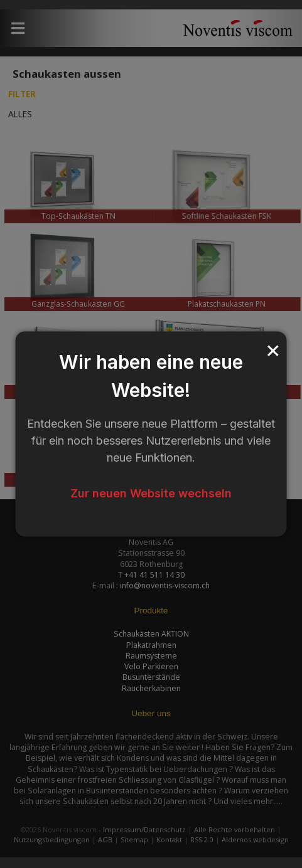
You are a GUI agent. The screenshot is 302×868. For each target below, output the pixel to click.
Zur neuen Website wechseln (151, 493)
